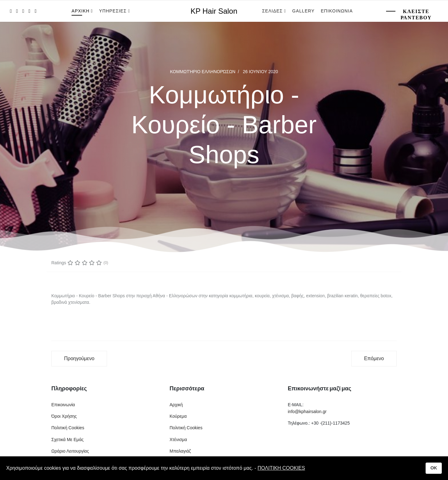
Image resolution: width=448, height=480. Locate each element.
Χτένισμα (178, 440)
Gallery (303, 11)
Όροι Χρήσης (64, 416)
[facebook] (11, 11)
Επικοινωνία (63, 405)
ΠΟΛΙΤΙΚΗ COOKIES (281, 468)
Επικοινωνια (337, 11)
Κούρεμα (178, 416)
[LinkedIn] (30, 11)
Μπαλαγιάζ (180, 451)
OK (434, 468)
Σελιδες (273, 11)
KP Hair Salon (214, 11)
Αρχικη (81, 11)
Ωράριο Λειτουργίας (70, 451)
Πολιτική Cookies (68, 428)
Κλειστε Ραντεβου (416, 14)
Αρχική (176, 405)
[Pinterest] (23, 11)
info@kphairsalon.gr (307, 412)
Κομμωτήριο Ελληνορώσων (203, 72)
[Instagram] (35, 11)
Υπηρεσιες (114, 11)
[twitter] (17, 11)
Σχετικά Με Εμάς (68, 440)
